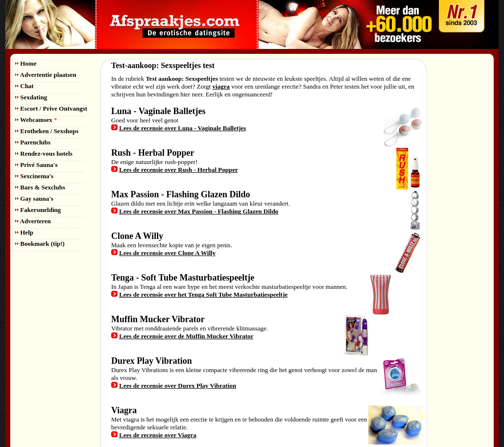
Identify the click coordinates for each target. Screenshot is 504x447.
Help (24, 232)
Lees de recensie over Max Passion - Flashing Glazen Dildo (199, 211)
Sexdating (31, 97)
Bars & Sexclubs (40, 187)
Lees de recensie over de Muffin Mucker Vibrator (186, 336)
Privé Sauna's (36, 165)
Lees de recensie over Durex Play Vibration (178, 386)
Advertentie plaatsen (46, 75)
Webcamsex (36, 120)
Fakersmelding (38, 210)
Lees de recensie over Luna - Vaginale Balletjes (182, 128)
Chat (24, 86)
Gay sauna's (34, 199)
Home (26, 63)
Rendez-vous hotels (44, 153)
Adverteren (33, 221)
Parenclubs (33, 142)
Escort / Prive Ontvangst (51, 108)
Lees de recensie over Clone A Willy (167, 253)
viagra (221, 86)
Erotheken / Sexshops (47, 131)
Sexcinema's (34, 176)
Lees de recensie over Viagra (158, 435)
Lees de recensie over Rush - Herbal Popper (179, 170)
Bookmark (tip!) (40, 244)
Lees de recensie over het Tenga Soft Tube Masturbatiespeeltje (203, 294)
